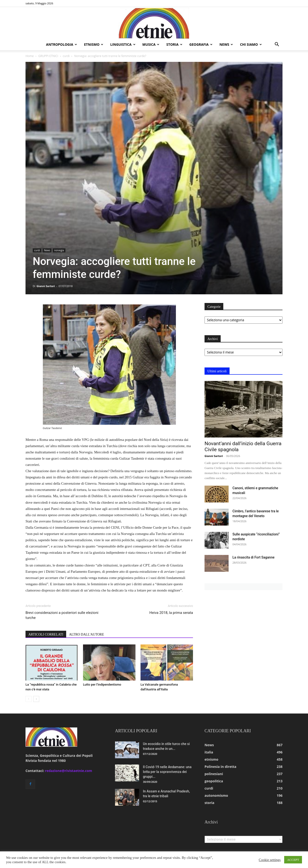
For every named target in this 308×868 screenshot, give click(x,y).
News (47, 250)
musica (151, 44)
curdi (66, 56)
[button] (277, 45)
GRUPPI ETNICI (48, 56)
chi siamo (251, 44)
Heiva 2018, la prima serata (171, 613)
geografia (201, 44)
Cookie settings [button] (270, 860)
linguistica (123, 44)
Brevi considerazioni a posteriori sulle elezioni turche (62, 615)
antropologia (61, 44)
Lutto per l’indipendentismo (102, 685)
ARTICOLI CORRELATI (46, 634)
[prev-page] (29, 699)
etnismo (94, 44)
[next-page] (36, 699)
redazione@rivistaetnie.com (69, 771)
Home (30, 56)
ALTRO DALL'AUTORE (87, 634)
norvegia (59, 250)
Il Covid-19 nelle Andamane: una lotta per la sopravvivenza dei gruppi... (167, 772)
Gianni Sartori (46, 286)
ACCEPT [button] (293, 860)
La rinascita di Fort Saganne (253, 557)
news (226, 44)
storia (174, 44)
